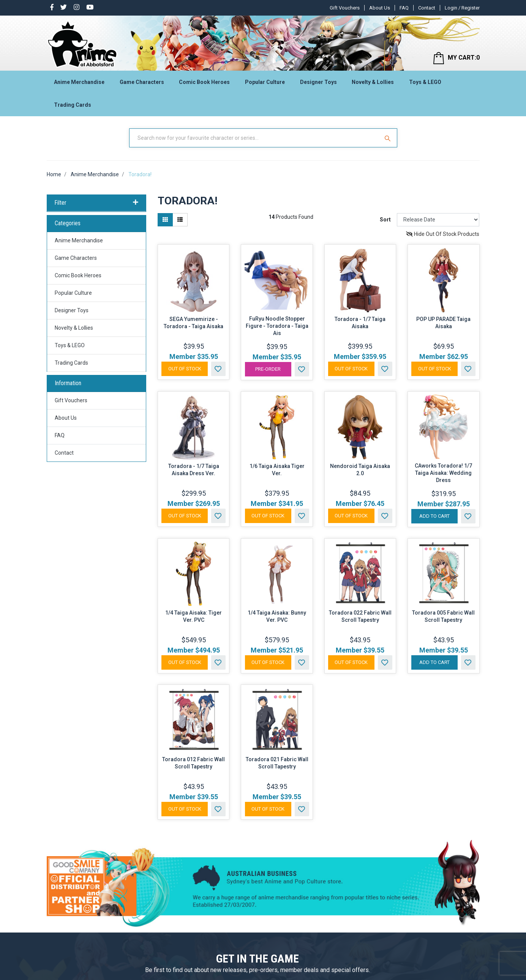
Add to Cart (434, 516)
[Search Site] (389, 138)
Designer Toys (318, 82)
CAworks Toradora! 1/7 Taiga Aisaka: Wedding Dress (443, 473)
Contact (427, 8)
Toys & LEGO (425, 82)
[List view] (180, 220)
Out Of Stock (185, 369)
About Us (380, 8)
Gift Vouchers (345, 8)
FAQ (404, 8)
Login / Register (462, 8)
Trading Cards (73, 105)
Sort (385, 220)
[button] (218, 369)
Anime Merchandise (79, 82)
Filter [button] (97, 203)
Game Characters (142, 82)
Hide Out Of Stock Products (443, 234)
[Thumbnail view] (165, 220)
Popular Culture (265, 82)
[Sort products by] (438, 220)
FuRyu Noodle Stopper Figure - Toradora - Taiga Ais (277, 326)
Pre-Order (268, 369)
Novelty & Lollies (373, 82)
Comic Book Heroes (204, 82)
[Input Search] (255, 138)
